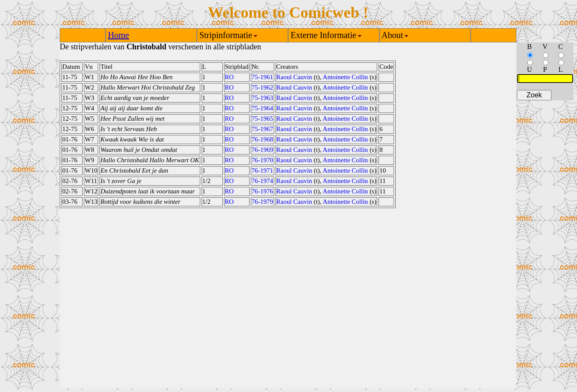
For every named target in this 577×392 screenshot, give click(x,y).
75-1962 (263, 87)
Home (119, 35)
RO (229, 77)
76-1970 (263, 160)
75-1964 (263, 108)
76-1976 (263, 191)
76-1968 (263, 139)
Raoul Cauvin (294, 77)
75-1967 (263, 129)
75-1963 (263, 98)
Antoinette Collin (345, 77)
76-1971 (263, 170)
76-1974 (263, 181)
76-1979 (263, 202)
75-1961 (263, 77)
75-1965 (263, 119)
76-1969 (263, 150)
